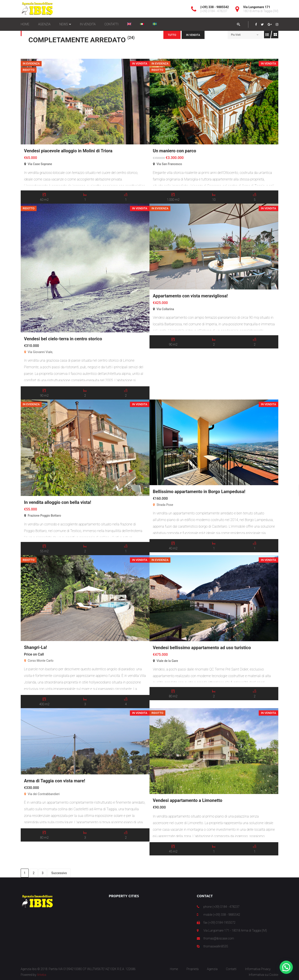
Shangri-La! (35, 647)
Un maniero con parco (174, 151)
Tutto (172, 35)
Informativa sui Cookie (263, 975)
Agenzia (212, 969)
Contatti (231, 969)
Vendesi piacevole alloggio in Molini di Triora (68, 151)
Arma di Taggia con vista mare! (55, 781)
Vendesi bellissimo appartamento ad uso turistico (202, 648)
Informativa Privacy (258, 969)
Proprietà (193, 969)
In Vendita (193, 35)
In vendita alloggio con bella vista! (58, 502)
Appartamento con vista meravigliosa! (190, 296)
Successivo (59, 873)
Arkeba (42, 975)
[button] (286, 967)
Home (174, 969)
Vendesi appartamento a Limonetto (188, 800)
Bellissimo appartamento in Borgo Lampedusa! (199, 492)
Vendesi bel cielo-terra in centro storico (63, 339)
